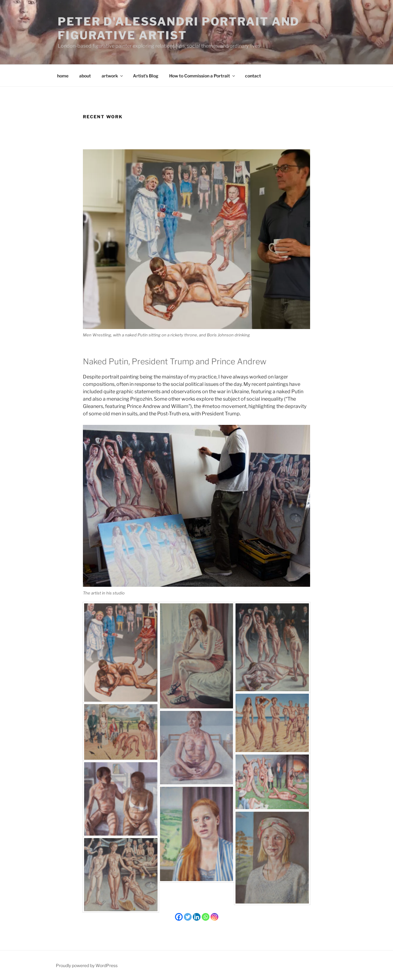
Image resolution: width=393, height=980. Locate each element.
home (63, 76)
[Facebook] (179, 917)
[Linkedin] (197, 917)
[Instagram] (214, 917)
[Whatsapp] (206, 917)
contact (253, 76)
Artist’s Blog (146, 76)
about (85, 76)
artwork (113, 76)
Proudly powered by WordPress (87, 965)
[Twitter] (188, 917)
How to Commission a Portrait (202, 76)
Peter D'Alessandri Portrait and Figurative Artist (179, 28)
